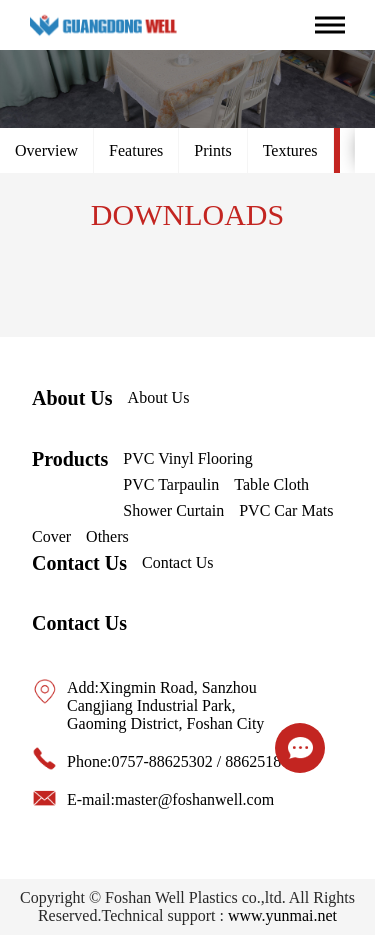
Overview (46, 150)
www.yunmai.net (282, 915)
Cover (51, 536)
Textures (290, 150)
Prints (212, 150)
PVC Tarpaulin (171, 484)
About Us (72, 398)
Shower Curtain (173, 510)
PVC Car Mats (286, 510)
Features (136, 150)
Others (107, 536)
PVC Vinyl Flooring (187, 458)
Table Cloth (271, 484)
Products (70, 459)
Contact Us (79, 563)
